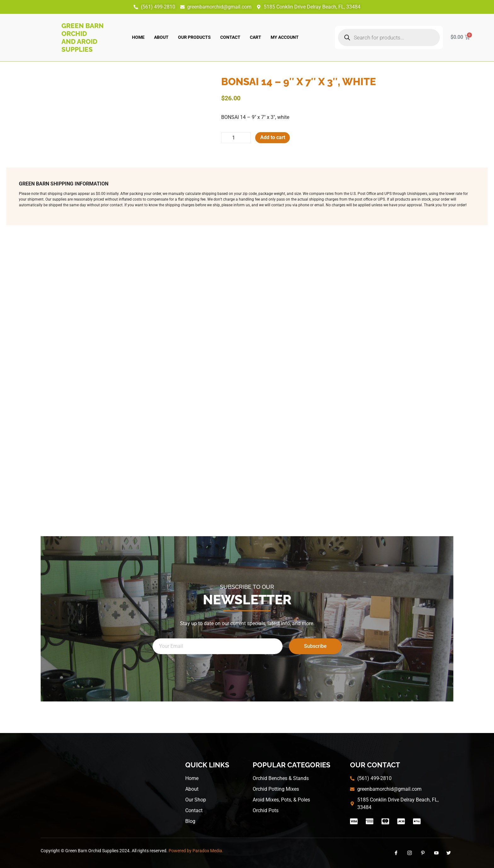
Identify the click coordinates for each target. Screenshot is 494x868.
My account (285, 37)
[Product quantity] (236, 138)
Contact (230, 37)
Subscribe (315, 646)
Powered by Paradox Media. (196, 851)
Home (138, 37)
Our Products (194, 37)
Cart (256, 37)
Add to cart (273, 138)
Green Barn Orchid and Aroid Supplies (83, 38)
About (161, 37)
